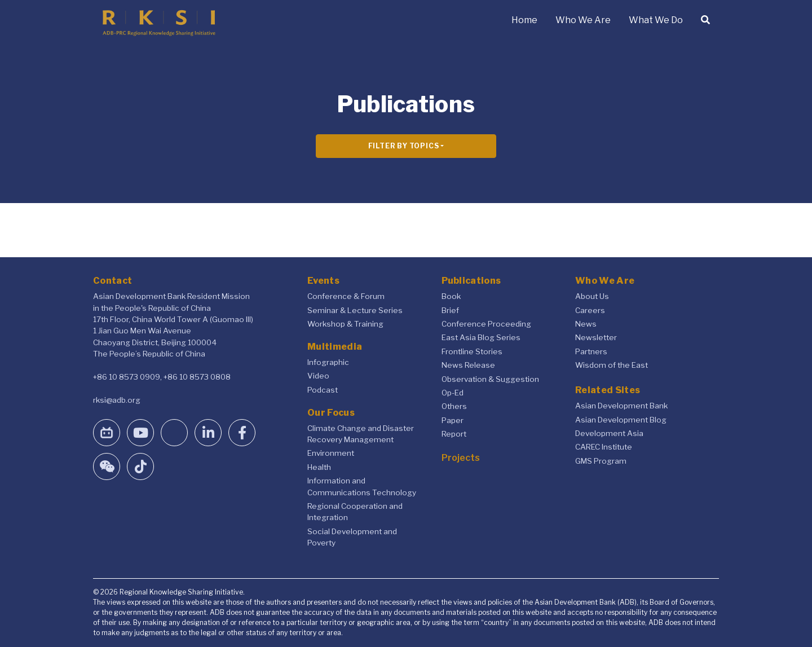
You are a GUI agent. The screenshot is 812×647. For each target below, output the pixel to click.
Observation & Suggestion (490, 379)
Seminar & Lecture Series (355, 310)
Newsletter (596, 337)
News (586, 324)
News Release (468, 365)
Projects (461, 458)
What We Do (656, 20)
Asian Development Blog (621, 420)
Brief (450, 310)
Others (454, 406)
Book (451, 296)
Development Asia (609, 433)
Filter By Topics (404, 146)
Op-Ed (453, 393)
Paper (453, 420)
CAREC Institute (604, 447)
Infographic (328, 362)
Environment (331, 453)
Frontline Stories (472, 351)
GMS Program (601, 461)
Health (319, 467)
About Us (592, 296)
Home (524, 20)
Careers (590, 310)
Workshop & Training (345, 324)
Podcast (323, 390)
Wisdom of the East (612, 365)
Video (318, 376)
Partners (591, 351)
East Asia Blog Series (481, 337)
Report (454, 434)
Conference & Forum (346, 296)
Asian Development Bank (621, 406)
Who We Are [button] (583, 20)
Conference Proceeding (486, 324)
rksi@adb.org (117, 400)
